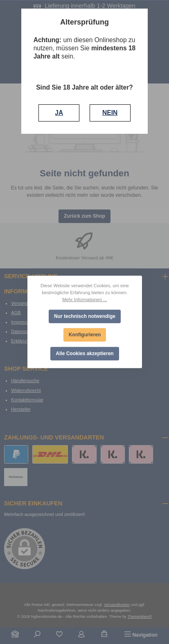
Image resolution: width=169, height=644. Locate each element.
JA (59, 113)
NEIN (110, 113)
